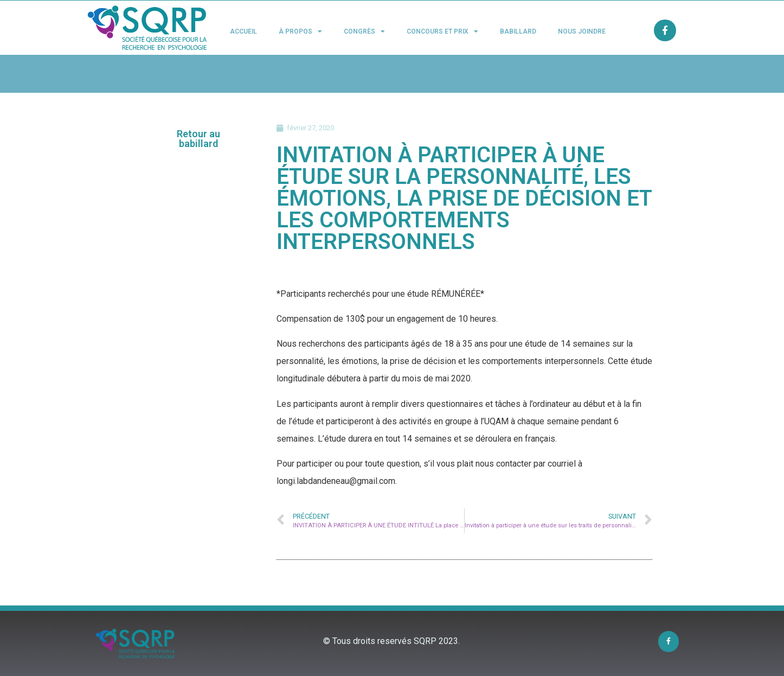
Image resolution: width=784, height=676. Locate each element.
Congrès (364, 31)
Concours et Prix (442, 31)
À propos (300, 31)
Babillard (518, 31)
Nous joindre (582, 31)
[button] (199, 139)
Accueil (243, 31)
